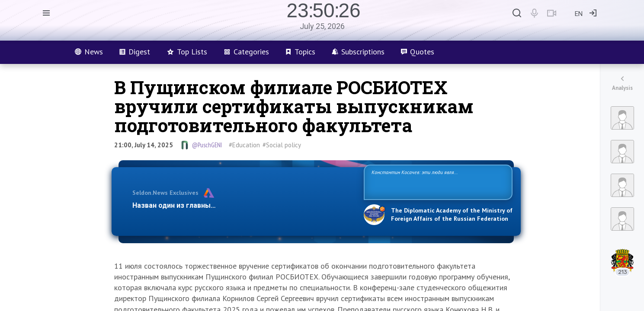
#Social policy (282, 145)
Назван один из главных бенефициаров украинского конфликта (241, 205)
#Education (244, 145)
